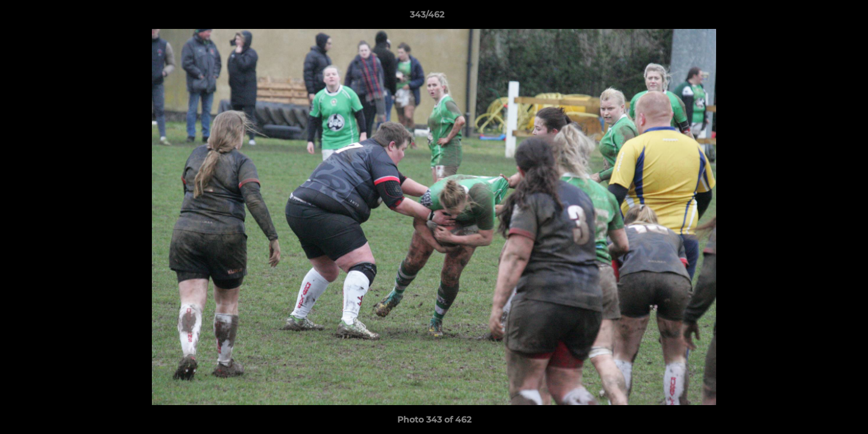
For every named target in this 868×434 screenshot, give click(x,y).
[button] (817, 17)
